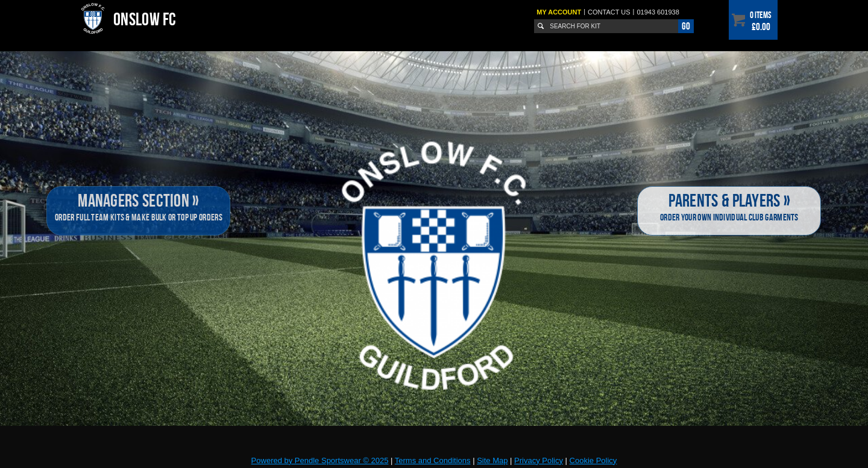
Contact (609, 12)
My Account (559, 12)
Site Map (492, 460)
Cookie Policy (593, 460)
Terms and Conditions (433, 460)
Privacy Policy (539, 460)
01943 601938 (658, 12)
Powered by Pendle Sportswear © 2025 (320, 460)
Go (686, 26)
